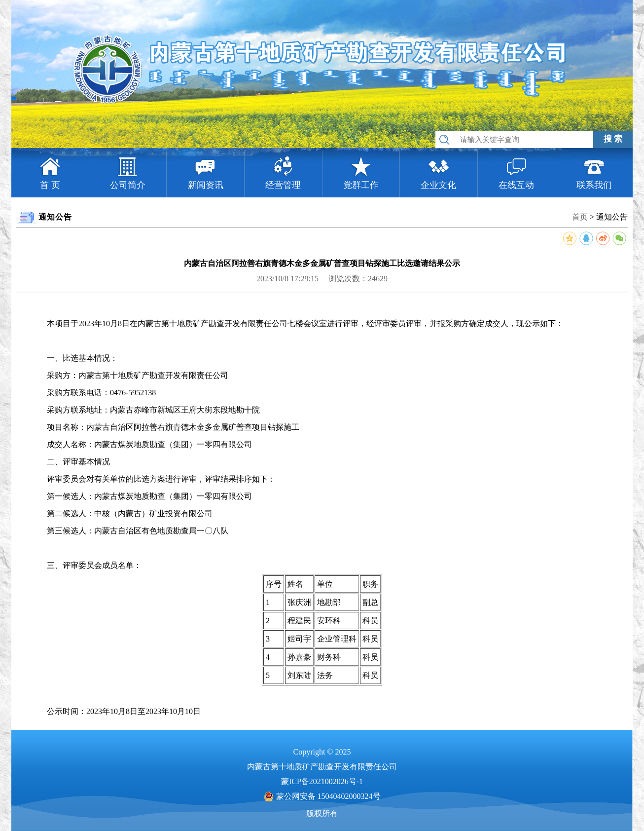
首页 (580, 217)
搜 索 (613, 139)
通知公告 (612, 217)
